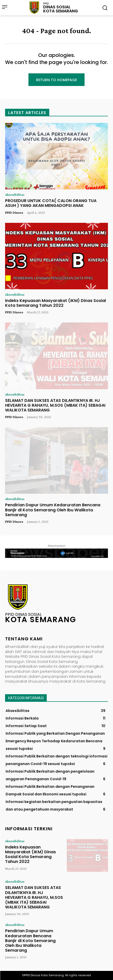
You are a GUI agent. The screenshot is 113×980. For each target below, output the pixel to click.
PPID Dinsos (14, 212)
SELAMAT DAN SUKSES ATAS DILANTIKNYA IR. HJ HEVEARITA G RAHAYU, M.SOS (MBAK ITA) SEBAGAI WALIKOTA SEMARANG (55, 405)
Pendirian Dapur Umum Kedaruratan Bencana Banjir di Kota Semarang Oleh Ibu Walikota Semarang (53, 510)
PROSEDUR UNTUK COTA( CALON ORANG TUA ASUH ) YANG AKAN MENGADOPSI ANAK (51, 203)
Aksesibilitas (15, 194)
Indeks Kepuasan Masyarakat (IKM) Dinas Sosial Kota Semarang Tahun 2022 (55, 303)
